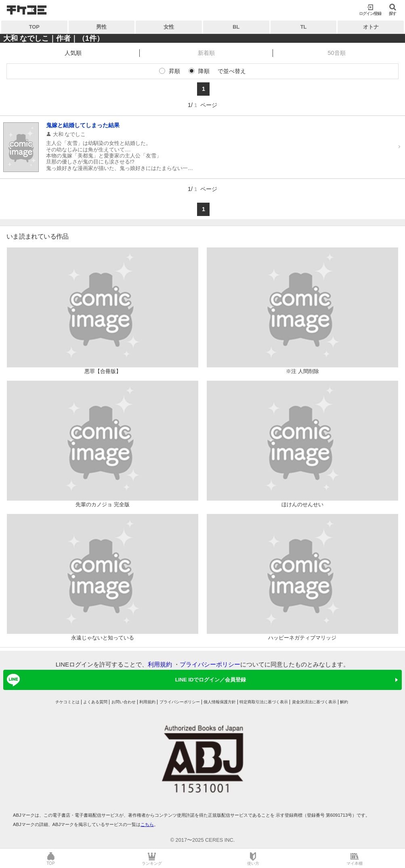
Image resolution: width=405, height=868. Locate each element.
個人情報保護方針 (220, 702)
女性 (169, 27)
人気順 (73, 53)
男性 (101, 27)
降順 (204, 71)
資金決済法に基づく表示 (314, 702)
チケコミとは (67, 702)
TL (304, 27)
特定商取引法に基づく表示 (264, 702)
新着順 (206, 53)
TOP (34, 27)
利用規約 (160, 664)
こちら (147, 824)
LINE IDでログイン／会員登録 (125, 680)
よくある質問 (95, 702)
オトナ (371, 27)
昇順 (174, 71)
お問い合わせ (124, 702)
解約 (344, 702)
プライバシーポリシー (210, 664)
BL (236, 27)
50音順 (337, 53)
